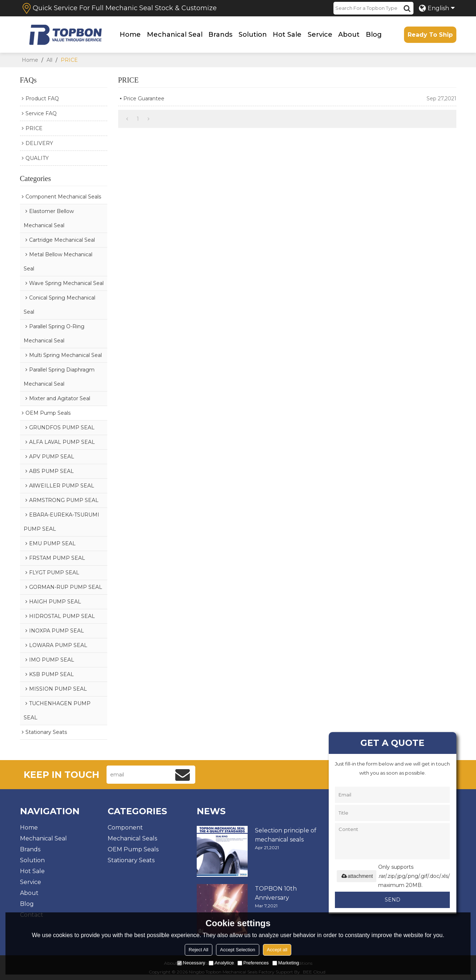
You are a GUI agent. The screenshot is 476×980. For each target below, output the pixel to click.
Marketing (286, 963)
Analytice (221, 963)
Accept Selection (238, 950)
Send (393, 900)
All (49, 60)
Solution (253, 35)
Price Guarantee (144, 99)
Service (320, 35)
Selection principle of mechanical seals (286, 835)
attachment (357, 876)
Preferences (253, 963)
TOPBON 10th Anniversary (276, 893)
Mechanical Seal (175, 35)
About (349, 35)
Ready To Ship (430, 35)
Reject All (199, 950)
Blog (374, 35)
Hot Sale (287, 35)
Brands (220, 35)
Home (130, 35)
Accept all (277, 950)
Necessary (191, 963)
